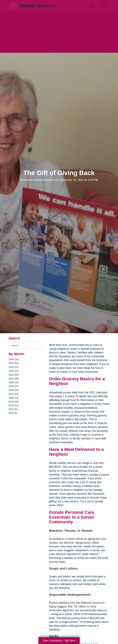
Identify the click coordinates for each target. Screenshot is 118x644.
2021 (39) (13, 379)
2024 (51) (13, 367)
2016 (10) (13, 398)
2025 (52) (13, 363)
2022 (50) (13, 375)
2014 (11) (13, 405)
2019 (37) (13, 386)
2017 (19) (13, 394)
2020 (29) (13, 382)
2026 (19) (13, 359)
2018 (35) (13, 390)
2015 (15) (13, 402)
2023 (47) (13, 371)
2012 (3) (13, 413)
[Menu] (105, 6)
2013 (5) (13, 409)
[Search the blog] (25, 345)
